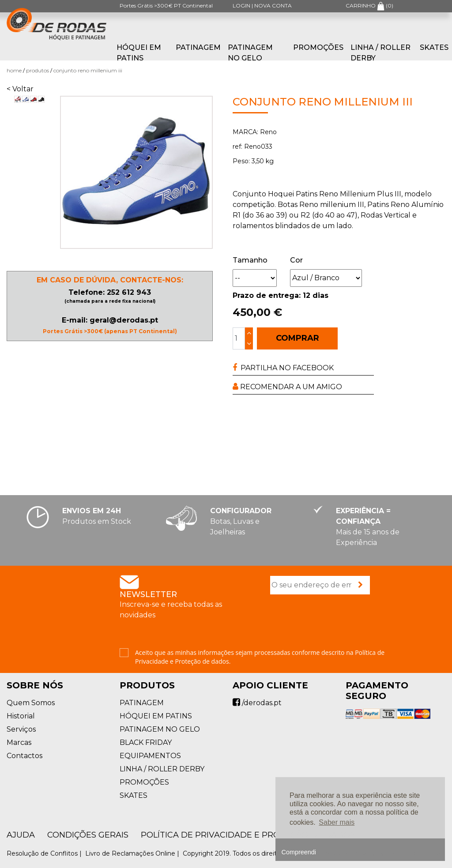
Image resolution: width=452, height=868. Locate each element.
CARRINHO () (369, 6)
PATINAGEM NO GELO (250, 53)
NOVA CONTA (273, 6)
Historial (21, 716)
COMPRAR (298, 338)
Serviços (21, 729)
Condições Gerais (88, 835)
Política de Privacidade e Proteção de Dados (248, 835)
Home (14, 70)
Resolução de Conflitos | (45, 853)
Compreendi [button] (299, 852)
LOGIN (241, 6)
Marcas (19, 742)
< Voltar (20, 89)
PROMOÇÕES (318, 47)
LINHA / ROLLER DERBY (380, 53)
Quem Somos (31, 703)
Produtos (38, 70)
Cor (296, 260)
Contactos (24, 756)
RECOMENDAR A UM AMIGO (287, 387)
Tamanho (250, 260)
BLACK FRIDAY (146, 742)
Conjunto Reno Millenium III (88, 70)
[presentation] (337, 622)
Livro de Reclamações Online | (133, 853)
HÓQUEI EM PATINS (139, 53)
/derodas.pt (257, 703)
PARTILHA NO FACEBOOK (283, 368)
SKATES (434, 47)
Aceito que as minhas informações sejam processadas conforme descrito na (260, 657)
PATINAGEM (198, 47)
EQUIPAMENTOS (150, 756)
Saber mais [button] (337, 822)
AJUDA (21, 835)
